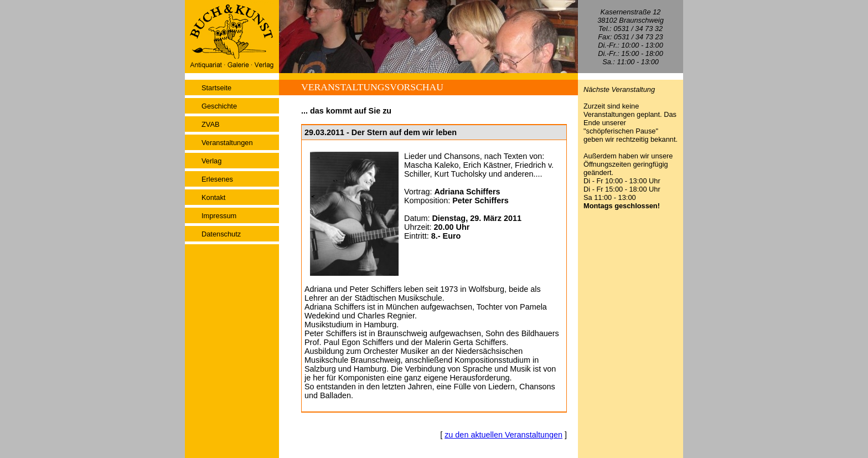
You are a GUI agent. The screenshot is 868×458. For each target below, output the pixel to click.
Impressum (219, 216)
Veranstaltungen (227, 143)
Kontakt (213, 197)
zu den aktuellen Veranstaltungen (503, 435)
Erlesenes (217, 179)
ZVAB (210, 124)
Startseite (216, 88)
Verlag (211, 161)
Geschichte (219, 106)
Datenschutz (221, 234)
